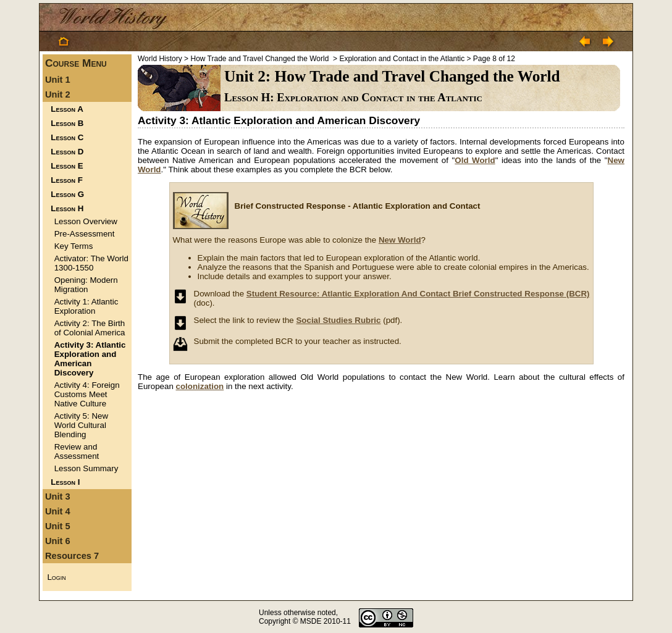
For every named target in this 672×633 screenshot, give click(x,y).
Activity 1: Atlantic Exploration (86, 306)
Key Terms (74, 246)
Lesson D (67, 152)
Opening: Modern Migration (86, 285)
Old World (475, 160)
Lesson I (65, 482)
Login (56, 577)
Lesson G (67, 194)
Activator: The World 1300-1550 (91, 263)
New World (400, 240)
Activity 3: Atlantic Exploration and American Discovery (90, 359)
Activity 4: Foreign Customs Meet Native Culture (87, 394)
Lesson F (67, 180)
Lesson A (67, 109)
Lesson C (67, 137)
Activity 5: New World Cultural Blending (81, 425)
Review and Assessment (77, 451)
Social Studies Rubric (338, 320)
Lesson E (67, 166)
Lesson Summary (86, 468)
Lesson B (67, 123)
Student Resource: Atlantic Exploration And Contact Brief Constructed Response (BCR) (418, 294)
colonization (200, 386)
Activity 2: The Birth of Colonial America (90, 328)
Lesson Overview (86, 221)
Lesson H (67, 208)
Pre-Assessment (85, 234)
